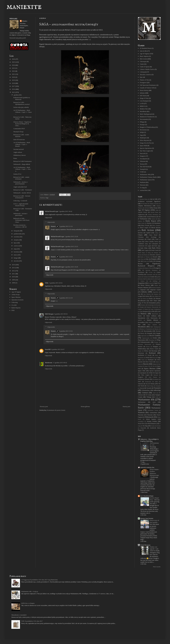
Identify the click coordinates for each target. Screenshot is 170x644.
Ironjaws (156, 294)
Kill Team (143, 96)
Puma (15, 158)
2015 (14, 92)
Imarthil (48, 349)
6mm (146, 204)
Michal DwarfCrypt (52, 211)
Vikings (149, 397)
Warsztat (141, 415)
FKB (13, 310)
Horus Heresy (144, 90)
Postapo (142, 125)
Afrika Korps (16, 295)
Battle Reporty (16, 308)
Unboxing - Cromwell (20, 201)
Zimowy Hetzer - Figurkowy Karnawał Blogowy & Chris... (22, 124)
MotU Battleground (146, 114)
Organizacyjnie (146, 338)
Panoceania (141, 340)
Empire (154, 259)
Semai (143, 360)
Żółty (47, 283)
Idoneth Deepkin (156, 288)
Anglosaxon (141, 215)
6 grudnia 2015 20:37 (58, 349)
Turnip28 (143, 169)
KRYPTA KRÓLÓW (147, 468)
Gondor (152, 277)
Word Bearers (152, 423)
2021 (14, 74)
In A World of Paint (147, 496)
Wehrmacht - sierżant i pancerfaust (20, 214)
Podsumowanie (145, 342)
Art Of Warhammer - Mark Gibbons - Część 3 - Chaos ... (22, 112)
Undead (145, 393)
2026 (14, 59)
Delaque (156, 253)
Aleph (157, 210)
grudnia (16, 95)
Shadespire (143, 138)
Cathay (157, 233)
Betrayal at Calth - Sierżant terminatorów (22, 197)
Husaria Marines (143, 287)
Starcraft (142, 153)
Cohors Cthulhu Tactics (147, 69)
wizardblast (141, 421)
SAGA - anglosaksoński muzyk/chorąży (21, 205)
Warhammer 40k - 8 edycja (30, 591)
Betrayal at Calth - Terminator (23, 190)
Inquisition (156, 292)
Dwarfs (155, 257)
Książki (142, 307)
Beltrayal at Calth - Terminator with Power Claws (21, 220)
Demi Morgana (145, 545)
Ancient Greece (143, 212)
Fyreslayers (141, 272)
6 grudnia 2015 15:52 (66, 331)
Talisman (143, 161)
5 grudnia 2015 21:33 (66, 226)
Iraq (139, 294)
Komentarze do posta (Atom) (56, 410)
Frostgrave (143, 83)
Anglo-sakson (18, 152)
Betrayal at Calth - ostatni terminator (21, 178)
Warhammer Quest (146, 180)
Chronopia (143, 61)
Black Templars (156, 226)
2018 (14, 83)
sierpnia (16, 240)
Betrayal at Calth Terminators (22, 161)
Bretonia (140, 233)
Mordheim (143, 111)
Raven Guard (154, 349)
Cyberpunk (143, 72)
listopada (17, 231)
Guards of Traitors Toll (147, 88)
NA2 (139, 331)
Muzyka (156, 329)
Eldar (147, 259)
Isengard (140, 296)
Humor (156, 285)
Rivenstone (143, 130)
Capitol (148, 233)
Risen (157, 355)
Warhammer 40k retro (147, 402)
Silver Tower (149, 362)
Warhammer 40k (145, 174)
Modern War (144, 109)
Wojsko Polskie (152, 421)
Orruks (155, 338)
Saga (47, 198)
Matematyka (154, 318)
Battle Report (151, 221)
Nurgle (158, 333)
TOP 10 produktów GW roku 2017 (32, 621)
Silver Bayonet (144, 140)
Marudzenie (142, 318)
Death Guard (155, 250)
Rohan (148, 358)
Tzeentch (157, 388)
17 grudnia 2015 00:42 (60, 363)
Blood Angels (144, 228)
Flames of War (144, 80)
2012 (14, 271)
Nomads (150, 333)
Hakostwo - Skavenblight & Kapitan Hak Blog (150, 440)
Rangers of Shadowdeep (147, 127)
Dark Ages (157, 246)
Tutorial (142, 388)
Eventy (145, 261)
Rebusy (146, 351)
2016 (14, 89)
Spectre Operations (146, 148)
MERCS (142, 106)
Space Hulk (143, 146)
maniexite (24, 7)
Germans (146, 277)
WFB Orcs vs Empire (28, 603)
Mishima (151, 322)
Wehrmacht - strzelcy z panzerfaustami (20, 183)
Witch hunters (151, 419)
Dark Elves (156, 248)
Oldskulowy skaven (19, 155)
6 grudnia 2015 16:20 (71, 267)
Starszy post (126, 406)
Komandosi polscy (155, 303)
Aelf (146, 208)
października (18, 234)
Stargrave (143, 156)
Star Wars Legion (145, 151)
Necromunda (144, 119)
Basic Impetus (144, 56)
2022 (14, 71)
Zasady (153, 426)
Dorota (146, 255)
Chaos (140, 235)
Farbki (151, 261)
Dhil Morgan (49, 314)
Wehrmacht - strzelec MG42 (22, 193)
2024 (14, 65)
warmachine (144, 190)
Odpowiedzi (51, 222)
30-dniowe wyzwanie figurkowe (149, 201)
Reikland (152, 353)
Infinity (142, 93)
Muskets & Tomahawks (147, 117)
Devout (140, 255)
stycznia (17, 261)
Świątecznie (148, 382)
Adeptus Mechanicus (145, 206)
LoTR (142, 103)
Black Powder (145, 226)
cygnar (149, 246)
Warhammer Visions (153, 410)
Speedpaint (143, 373)
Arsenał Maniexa (151, 217)
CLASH (14, 305)
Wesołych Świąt (18, 132)
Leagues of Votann (143, 309)
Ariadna (140, 217)
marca (16, 255)
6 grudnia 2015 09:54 (61, 314)
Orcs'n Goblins (155, 335)
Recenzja (154, 351)
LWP (159, 312)
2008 (14, 283)
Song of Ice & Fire (146, 143)
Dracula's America (146, 75)
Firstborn (140, 268)
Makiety (144, 314)
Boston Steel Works (147, 518)
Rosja (154, 358)
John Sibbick (155, 296)
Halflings (155, 281)
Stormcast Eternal (143, 379)
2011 (14, 274)
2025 (14, 62)
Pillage (142, 122)
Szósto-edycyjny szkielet (21, 107)
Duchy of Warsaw (145, 257)
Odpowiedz (49, 218)
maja (16, 249)
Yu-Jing (145, 426)
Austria (153, 219)
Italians (147, 296)
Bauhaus (149, 223)
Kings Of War (144, 98)
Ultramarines (146, 390)
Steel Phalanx (153, 377)
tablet (156, 382)
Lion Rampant (144, 101)
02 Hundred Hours (146, 48)
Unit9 (154, 393)
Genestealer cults (151, 275)
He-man (150, 283)
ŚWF (139, 382)
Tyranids (149, 388)
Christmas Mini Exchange (147, 237)
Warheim (143, 182)
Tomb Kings (150, 386)
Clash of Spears (145, 67)
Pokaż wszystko (157, 567)
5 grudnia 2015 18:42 (66, 211)
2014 (14, 265)
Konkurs (143, 305)
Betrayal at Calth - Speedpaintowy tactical (21, 103)
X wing (142, 188)
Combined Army (143, 244)
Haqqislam (141, 283)
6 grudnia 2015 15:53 (66, 257)
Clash (142, 64)
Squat (157, 373)
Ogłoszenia (144, 336)
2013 (14, 268)
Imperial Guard (155, 290)
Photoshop (151, 340)
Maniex (53, 226)
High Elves (157, 283)
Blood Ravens (156, 228)
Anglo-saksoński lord (20, 187)
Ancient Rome (154, 212)
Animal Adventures (153, 215)
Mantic (140, 316)
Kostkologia (151, 305)
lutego (16, 258)
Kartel (144, 299)
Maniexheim (155, 314)
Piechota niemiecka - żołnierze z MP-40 (20, 226)
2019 (14, 80)
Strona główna (85, 406)
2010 (14, 277)
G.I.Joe (151, 272)
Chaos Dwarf (153, 235)
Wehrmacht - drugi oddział (22, 164)
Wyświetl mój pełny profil (18, 38)
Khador (151, 299)
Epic (141, 77)
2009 (14, 280)
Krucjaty (158, 305)
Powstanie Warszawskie (144, 344)
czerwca (17, 246)
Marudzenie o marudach (19, 615)
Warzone (143, 185)
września (17, 237)
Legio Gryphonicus (156, 309)
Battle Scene (141, 223)
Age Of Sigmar (16, 292)
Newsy (142, 333)
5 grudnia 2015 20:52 (56, 283)
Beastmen (157, 223)
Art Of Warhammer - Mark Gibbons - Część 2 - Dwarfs (22, 144)
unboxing (157, 390)
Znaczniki (143, 428)
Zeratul (159, 426)
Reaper (140, 351)
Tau (147, 384)
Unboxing (15, 302)
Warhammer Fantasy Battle (148, 177)
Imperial (143, 290)
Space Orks (142, 371)
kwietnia (17, 252)
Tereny (142, 164)
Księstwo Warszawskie (152, 307)
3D (142, 204)
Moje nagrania (152, 325)
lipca (16, 243)
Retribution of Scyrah (145, 355)
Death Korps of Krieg (144, 253)
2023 (14, 68)
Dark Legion (145, 250)
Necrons (158, 331)
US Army (149, 395)
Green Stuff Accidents (145, 279)
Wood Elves (141, 424)
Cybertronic (141, 246)
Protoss (148, 347)
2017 (14, 86)
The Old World (144, 167)
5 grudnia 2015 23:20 (71, 236)
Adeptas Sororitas (154, 204)
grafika (159, 277)
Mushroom (49, 363)
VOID (142, 172)
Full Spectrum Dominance (148, 85)
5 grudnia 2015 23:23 (71, 246)
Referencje (141, 353)
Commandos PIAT (19, 129)
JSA (139, 299)
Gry (154, 279)
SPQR (142, 132)
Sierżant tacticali (18, 149)
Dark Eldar (144, 248)
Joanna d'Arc (17, 174)
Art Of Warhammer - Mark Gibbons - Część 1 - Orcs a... (22, 169)
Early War (141, 259)
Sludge (154, 364)
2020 (14, 77)
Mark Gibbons (151, 316)
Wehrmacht (149, 417)
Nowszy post (44, 406)
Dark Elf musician (19, 139)
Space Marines (16, 297)
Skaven (146, 364)
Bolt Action (143, 59)
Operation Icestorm (17, 300)
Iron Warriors (147, 294)
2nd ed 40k (143, 51)
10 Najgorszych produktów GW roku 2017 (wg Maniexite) (39, 580)
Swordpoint (143, 159)
